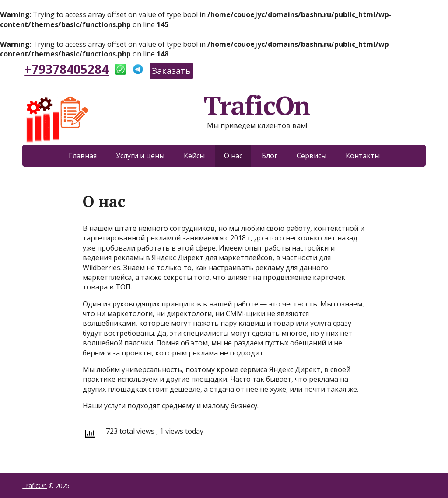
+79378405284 (66, 69)
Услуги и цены (140, 156)
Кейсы (194, 156)
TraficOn (166, 105)
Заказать (171, 71)
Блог (269, 156)
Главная (83, 156)
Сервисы (311, 156)
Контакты (363, 156)
